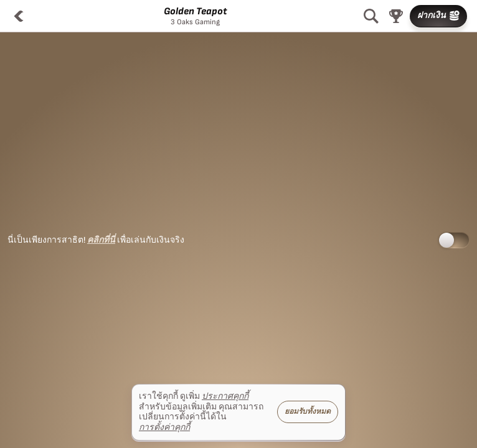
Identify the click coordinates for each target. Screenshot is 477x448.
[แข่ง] (396, 16)
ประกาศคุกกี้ (225, 396)
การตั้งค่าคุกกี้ (164, 427)
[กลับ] (19, 16)
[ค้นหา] (371, 16)
